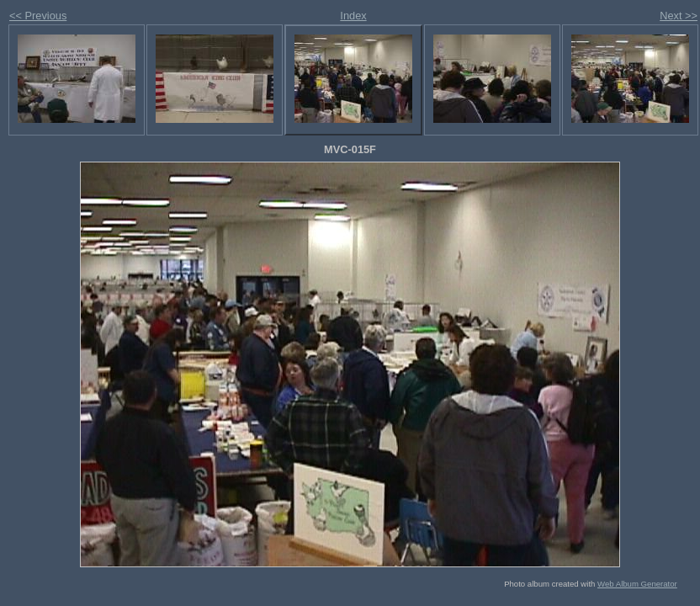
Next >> (679, 16)
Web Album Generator (637, 584)
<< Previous (38, 16)
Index (353, 16)
